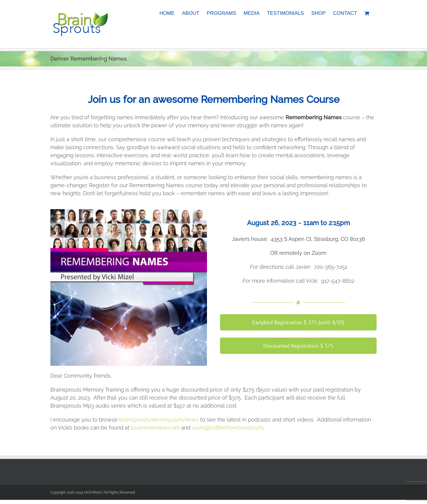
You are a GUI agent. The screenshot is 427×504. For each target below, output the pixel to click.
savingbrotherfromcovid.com (227, 428)
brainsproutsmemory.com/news (159, 420)
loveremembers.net (155, 428)
